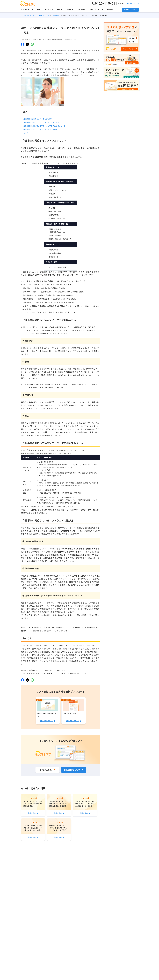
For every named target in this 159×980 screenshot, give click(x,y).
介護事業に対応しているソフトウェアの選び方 (40, 130)
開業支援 (70, 10)
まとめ (26, 133)
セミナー (110, 10)
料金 (39, 10)
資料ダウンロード (130, 10)
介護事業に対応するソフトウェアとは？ (38, 119)
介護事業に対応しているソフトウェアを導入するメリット (44, 126)
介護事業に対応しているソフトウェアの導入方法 (41, 122)
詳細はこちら (46, 770)
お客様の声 (81, 10)
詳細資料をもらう (72, 770)
